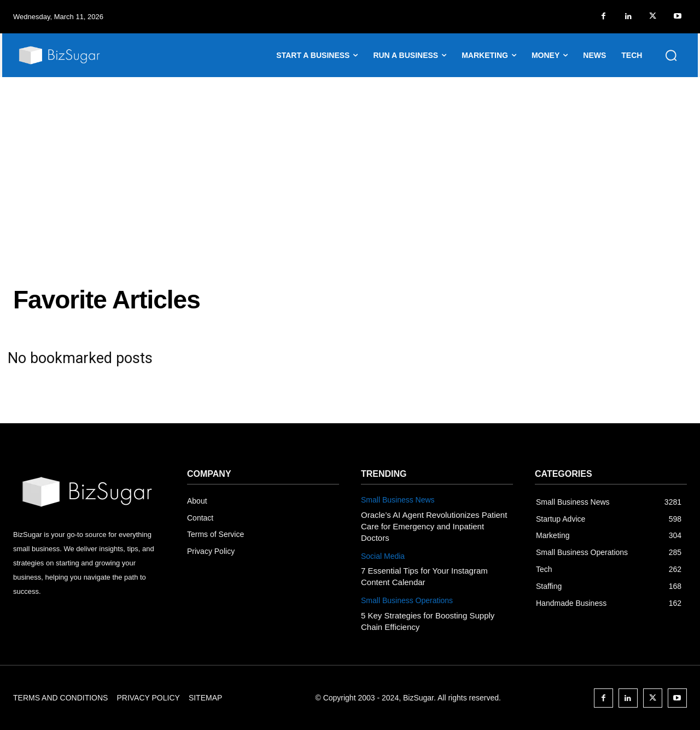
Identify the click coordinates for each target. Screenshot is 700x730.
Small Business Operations (407, 600)
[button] (671, 55)
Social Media (383, 556)
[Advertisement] (350, 159)
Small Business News (398, 500)
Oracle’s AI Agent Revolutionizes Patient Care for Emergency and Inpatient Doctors (434, 526)
